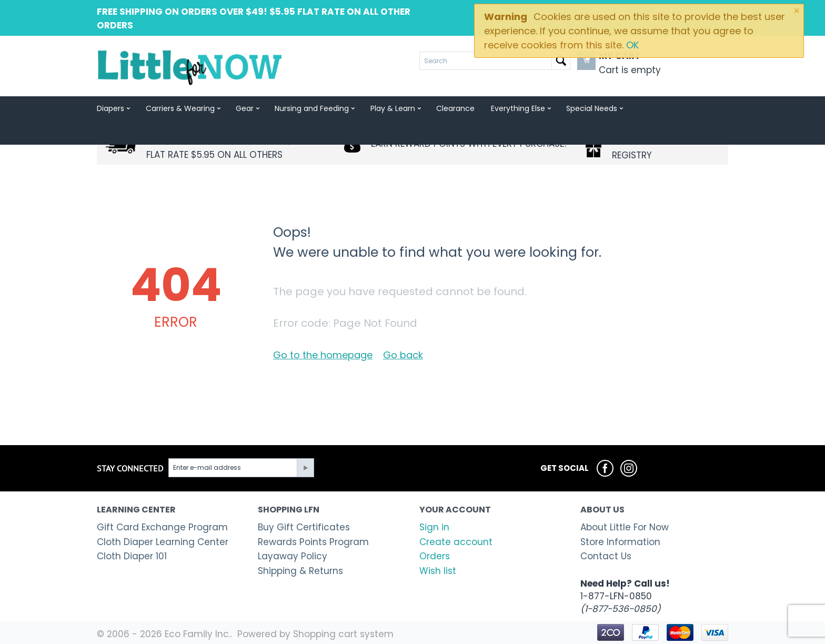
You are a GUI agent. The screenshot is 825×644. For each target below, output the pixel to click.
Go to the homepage (323, 355)
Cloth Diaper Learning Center (163, 542)
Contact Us (606, 556)
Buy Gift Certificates (304, 527)
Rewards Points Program (313, 542)
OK (632, 45)
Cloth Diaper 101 (132, 556)
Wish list (438, 571)
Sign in (434, 527)
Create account (456, 542)
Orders (435, 556)
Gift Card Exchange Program (162, 527)
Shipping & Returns (300, 571)
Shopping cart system (343, 634)
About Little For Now (625, 527)
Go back (403, 355)
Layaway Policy (293, 556)
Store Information (620, 542)
